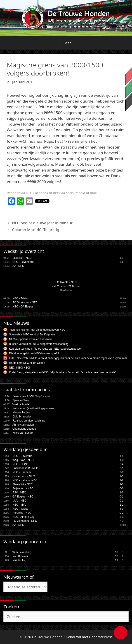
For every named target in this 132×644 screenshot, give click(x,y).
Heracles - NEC (22, 513)
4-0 (121, 509)
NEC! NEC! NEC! (20, 368)
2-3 (121, 521)
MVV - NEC (19, 501)
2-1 (121, 484)
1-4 (121, 456)
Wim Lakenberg (22, 552)
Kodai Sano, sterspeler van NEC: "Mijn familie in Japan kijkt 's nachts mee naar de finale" (63, 372)
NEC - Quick (20, 464)
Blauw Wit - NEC (22, 484)
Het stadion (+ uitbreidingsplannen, (33, 408)
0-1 (121, 497)
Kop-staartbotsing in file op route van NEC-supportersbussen (46, 349)
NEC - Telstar (20, 298)
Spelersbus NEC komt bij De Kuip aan (32, 335)
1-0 (121, 460)
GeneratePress (101, 637)
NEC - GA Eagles (23, 307)
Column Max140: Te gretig (36, 230)
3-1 (121, 468)
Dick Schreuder (22, 417)
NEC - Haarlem (22, 472)
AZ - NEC (18, 266)
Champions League (24, 429)
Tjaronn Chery (21, 400)
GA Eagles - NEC (23, 497)
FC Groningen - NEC (25, 303)
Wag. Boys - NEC (23, 460)
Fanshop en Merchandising (29, 421)
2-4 (121, 464)
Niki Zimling (19, 560)
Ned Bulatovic (21, 556)
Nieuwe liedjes (21, 413)
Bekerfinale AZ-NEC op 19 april (31, 396)
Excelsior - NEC (22, 258)
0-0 (121, 488)
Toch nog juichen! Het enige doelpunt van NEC (37, 330)
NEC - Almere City (23, 517)
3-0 (121, 472)
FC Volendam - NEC (25, 521)
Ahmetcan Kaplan (23, 425)
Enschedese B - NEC (25, 468)
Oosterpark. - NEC (24, 476)
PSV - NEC (19, 493)
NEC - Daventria (22, 456)
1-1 (121, 476)
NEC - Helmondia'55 (25, 480)
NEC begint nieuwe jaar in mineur (42, 223)
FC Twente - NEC (66, 282)
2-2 (121, 480)
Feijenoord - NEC (23, 488)
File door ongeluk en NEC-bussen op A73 (34, 353)
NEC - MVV (19, 505)
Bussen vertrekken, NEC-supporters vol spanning (39, 344)
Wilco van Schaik (23, 433)
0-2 (121, 513)
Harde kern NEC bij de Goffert (27, 363)
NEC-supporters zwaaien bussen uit (31, 339)
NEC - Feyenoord (23, 262)
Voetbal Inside (21, 404)
